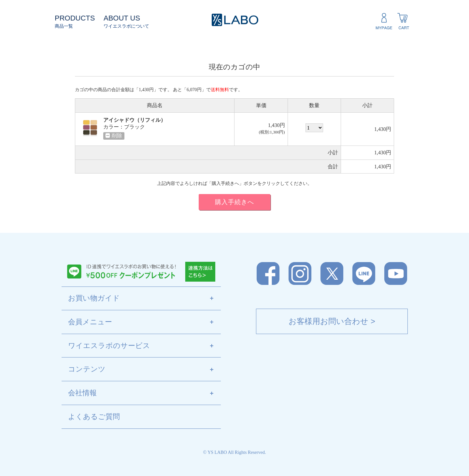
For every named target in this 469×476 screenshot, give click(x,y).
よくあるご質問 (94, 417)
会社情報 (145, 393)
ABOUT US (122, 18)
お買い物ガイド (145, 299)
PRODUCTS (75, 18)
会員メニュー (145, 322)
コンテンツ (145, 370)
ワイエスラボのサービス (145, 346)
